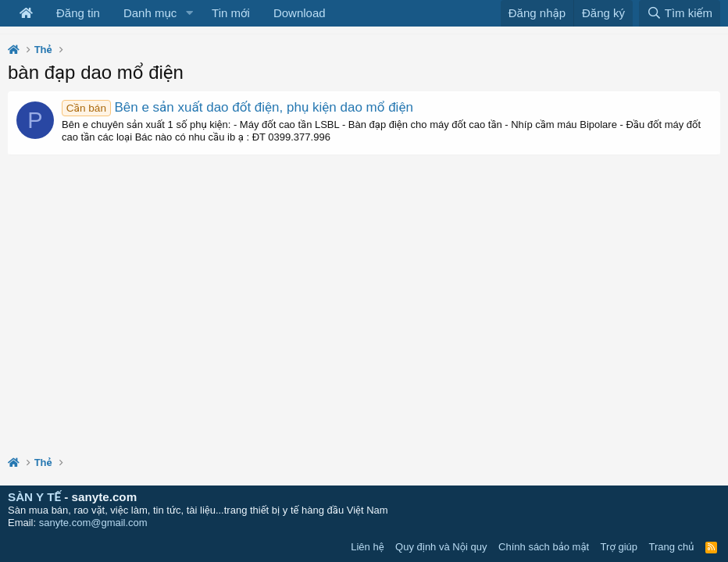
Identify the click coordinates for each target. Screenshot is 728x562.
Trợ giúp (619, 547)
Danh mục (150, 13)
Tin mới (231, 13)
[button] (189, 13)
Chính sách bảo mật (544, 547)
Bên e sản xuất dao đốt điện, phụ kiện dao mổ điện (237, 107)
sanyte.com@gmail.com (93, 523)
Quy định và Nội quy (441, 547)
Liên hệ (367, 547)
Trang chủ (672, 547)
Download (300, 13)
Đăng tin (78, 13)
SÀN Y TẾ (34, 497)
